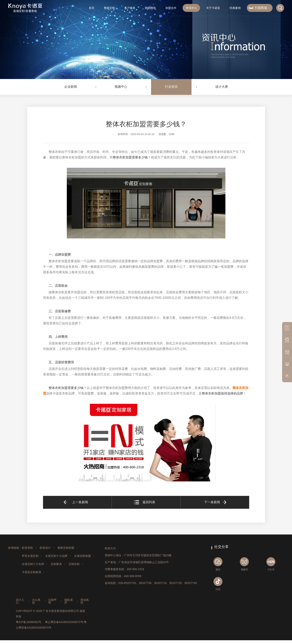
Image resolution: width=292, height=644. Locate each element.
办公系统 (36, 601)
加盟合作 (171, 8)
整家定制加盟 (66, 548)
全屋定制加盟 (82, 556)
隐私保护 (69, 601)
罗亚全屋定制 (30, 556)
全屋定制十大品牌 (56, 556)
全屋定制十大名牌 (33, 564)
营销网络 (150, 8)
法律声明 (52, 601)
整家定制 (109, 8)
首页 (92, 8)
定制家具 (56, 564)
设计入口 (20, 601)
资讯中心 (191, 8)
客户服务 (130, 8)
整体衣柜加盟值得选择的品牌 (222, 393)
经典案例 (235, 8)
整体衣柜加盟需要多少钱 (130, 157)
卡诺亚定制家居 (32, 572)
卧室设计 (45, 548)
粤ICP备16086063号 (29, 622)
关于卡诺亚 (213, 8)
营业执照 (85, 601)
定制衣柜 (74, 564)
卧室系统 (27, 548)
